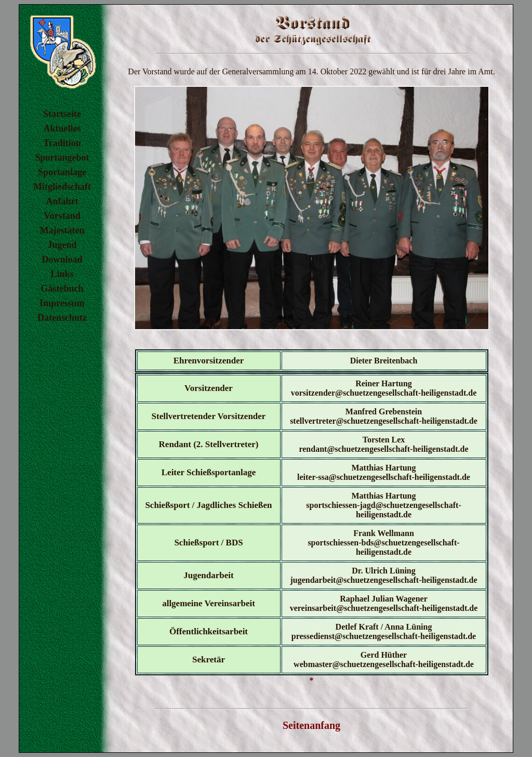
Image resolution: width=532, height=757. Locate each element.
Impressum (62, 303)
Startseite (62, 114)
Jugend (62, 245)
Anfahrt (62, 201)
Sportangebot (62, 158)
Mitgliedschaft (62, 187)
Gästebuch (62, 289)
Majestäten (62, 230)
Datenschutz (62, 318)
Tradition (62, 143)
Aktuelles (62, 128)
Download (62, 259)
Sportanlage (62, 172)
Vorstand (62, 216)
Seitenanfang (311, 725)
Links (62, 274)
